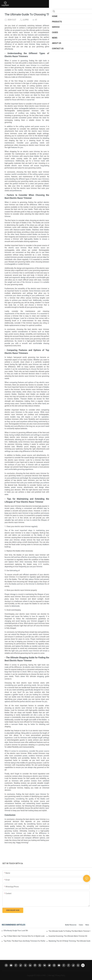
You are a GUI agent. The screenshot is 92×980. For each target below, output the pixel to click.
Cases (81, 925)
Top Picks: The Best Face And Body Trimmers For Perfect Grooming (24, 941)
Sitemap (51, 975)
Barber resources (71, 925)
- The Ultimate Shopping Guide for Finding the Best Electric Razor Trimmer (74, 58)
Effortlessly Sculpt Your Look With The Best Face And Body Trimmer (16, 931)
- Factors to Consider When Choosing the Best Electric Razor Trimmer (74, 46)
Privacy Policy (60, 975)
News (87, 925)
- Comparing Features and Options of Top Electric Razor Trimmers (74, 50)
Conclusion (66, 62)
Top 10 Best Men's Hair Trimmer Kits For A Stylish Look (24, 936)
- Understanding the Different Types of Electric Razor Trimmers (74, 42)
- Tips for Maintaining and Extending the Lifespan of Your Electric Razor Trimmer (74, 54)
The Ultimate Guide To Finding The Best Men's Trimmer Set (69, 931)
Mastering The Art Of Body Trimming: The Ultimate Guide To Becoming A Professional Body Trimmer (69, 941)
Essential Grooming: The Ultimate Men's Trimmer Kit (68, 936)
